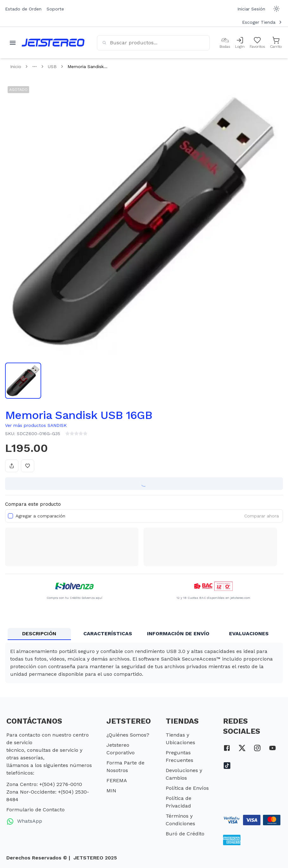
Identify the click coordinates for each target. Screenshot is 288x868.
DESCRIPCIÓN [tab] (39, 634)
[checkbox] (10, 516)
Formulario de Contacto (35, 810)
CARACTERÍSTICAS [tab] (108, 634)
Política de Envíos (187, 788)
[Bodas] (225, 43)
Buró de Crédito (185, 834)
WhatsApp (24, 821)
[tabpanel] (144, 663)
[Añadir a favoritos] (28, 466)
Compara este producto (33, 504)
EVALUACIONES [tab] (249, 634)
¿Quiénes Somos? (128, 735)
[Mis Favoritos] (257, 43)
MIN (111, 791)
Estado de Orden (23, 9)
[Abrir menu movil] (13, 43)
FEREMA (117, 780)
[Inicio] (53, 43)
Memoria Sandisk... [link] (87, 67)
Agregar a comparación (40, 516)
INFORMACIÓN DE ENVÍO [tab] (178, 634)
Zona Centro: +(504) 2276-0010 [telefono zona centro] (44, 784)
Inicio (16, 67)
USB (52, 67)
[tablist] (144, 634)
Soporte (55, 9)
